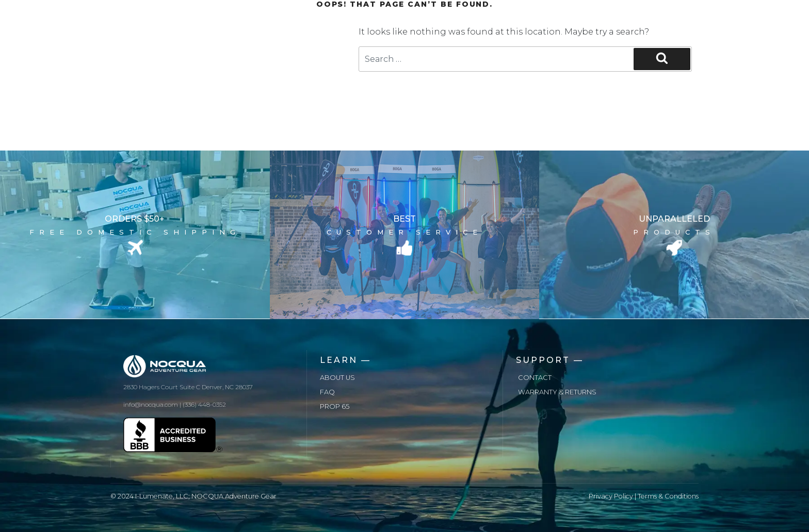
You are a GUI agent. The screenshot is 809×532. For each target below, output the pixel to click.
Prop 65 (335, 406)
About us (337, 378)
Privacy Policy (611, 496)
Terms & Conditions (668, 496)
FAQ (327, 392)
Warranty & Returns (557, 392)
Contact (535, 378)
